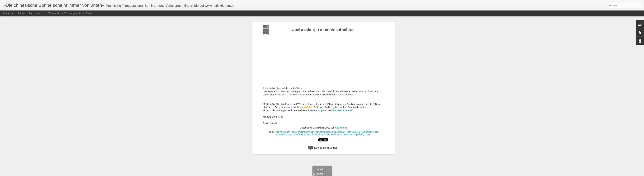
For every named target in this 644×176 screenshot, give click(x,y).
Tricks (367, 112)
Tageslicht (358, 112)
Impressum (35, 13)
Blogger (342, 174)
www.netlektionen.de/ (342, 88)
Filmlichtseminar (323, 109)
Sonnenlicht (346, 112)
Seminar (335, 112)
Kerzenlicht (367, 109)
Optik (327, 112)
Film (293, 109)
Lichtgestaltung (284, 112)
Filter (348, 109)
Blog (321, 88)
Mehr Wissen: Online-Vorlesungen (60, 13)
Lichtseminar (299, 112)
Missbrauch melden (354, 174)
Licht (376, 109)
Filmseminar (338, 109)
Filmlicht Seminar (305, 109)
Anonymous (341, 105)
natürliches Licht (315, 112)
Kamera (356, 109)
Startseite (22, 13)
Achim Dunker (283, 109)
